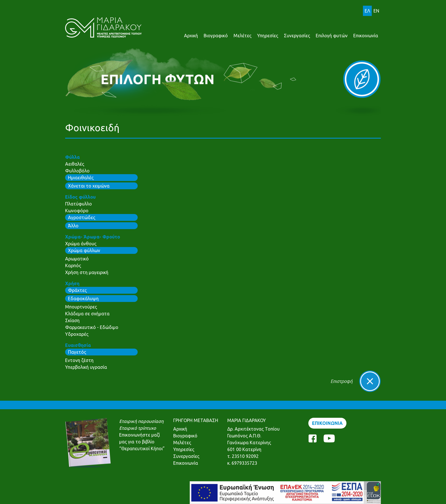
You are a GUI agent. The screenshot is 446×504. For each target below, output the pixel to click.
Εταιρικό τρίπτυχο (138, 428)
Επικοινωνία (366, 36)
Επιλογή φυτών (332, 36)
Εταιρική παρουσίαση (141, 421)
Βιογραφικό (216, 36)
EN (376, 11)
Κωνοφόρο (77, 211)
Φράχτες (77, 290)
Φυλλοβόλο (77, 171)
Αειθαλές (75, 164)
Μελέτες (242, 36)
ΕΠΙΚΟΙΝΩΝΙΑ (327, 423)
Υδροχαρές (77, 334)
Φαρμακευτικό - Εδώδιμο (92, 327)
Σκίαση (72, 320)
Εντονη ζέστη (79, 360)
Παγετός (77, 352)
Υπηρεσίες (268, 36)
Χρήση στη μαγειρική (87, 272)
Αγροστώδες (82, 217)
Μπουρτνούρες (81, 307)
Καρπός (73, 266)
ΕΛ (367, 11)
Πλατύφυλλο (79, 204)
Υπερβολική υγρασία (86, 367)
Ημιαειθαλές (81, 178)
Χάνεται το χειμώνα (89, 186)
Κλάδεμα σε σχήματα (87, 314)
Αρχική (191, 36)
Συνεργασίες (297, 36)
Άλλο (73, 226)
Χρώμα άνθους (81, 244)
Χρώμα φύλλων (84, 250)
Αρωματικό (77, 259)
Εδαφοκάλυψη (83, 299)
